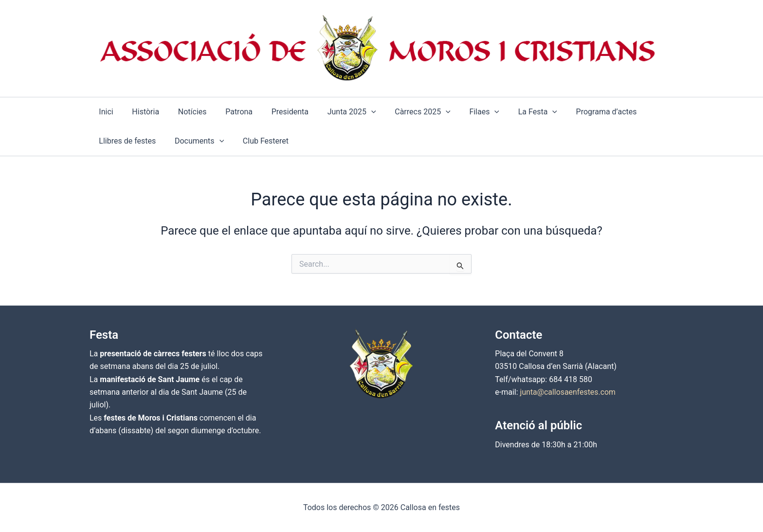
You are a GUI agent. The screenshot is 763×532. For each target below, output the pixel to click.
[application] (353, 112)
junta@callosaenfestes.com (568, 392)
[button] (334, 112)
